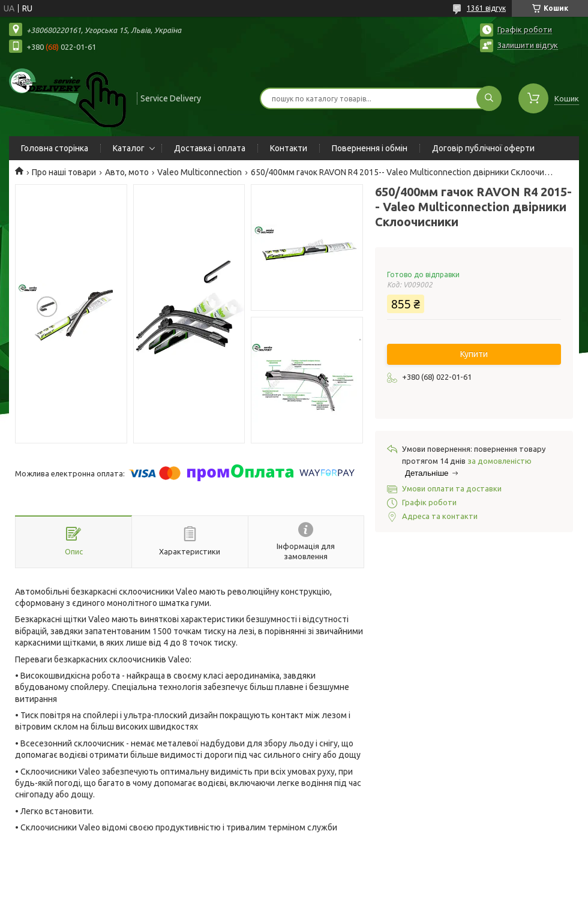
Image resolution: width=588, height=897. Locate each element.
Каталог (129, 148)
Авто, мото (127, 172)
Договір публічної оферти (483, 148)
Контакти (289, 148)
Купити (474, 354)
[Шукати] (489, 98)
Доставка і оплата (210, 148)
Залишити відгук (528, 45)
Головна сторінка (55, 148)
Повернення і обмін (370, 148)
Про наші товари (64, 172)
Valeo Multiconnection (199, 172)
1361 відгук (486, 8)
